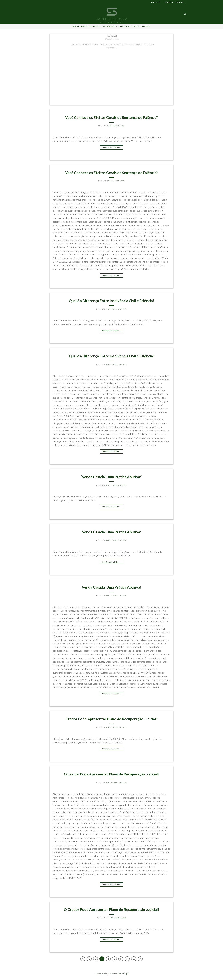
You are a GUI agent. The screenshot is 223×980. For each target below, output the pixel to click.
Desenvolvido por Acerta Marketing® (112, 974)
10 (134, 959)
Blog (136, 27)
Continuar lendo (111, 53)
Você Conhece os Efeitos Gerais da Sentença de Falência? (111, 117)
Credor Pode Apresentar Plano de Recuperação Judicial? (111, 719)
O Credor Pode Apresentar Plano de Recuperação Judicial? (112, 774)
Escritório (110, 27)
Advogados (125, 27)
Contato (146, 27)
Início (76, 27)
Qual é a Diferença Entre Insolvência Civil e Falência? (112, 301)
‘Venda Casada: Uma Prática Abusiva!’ (111, 477)
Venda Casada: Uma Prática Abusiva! (112, 532)
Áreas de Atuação (91, 27)
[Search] (185, 14)
